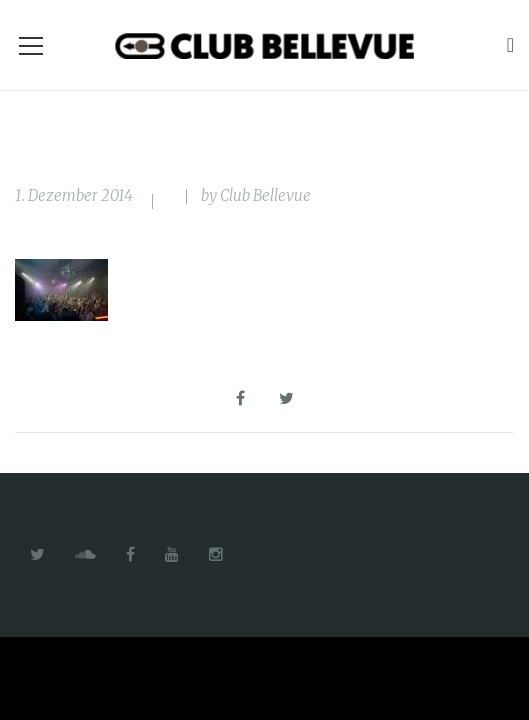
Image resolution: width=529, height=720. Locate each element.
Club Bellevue (265, 195)
